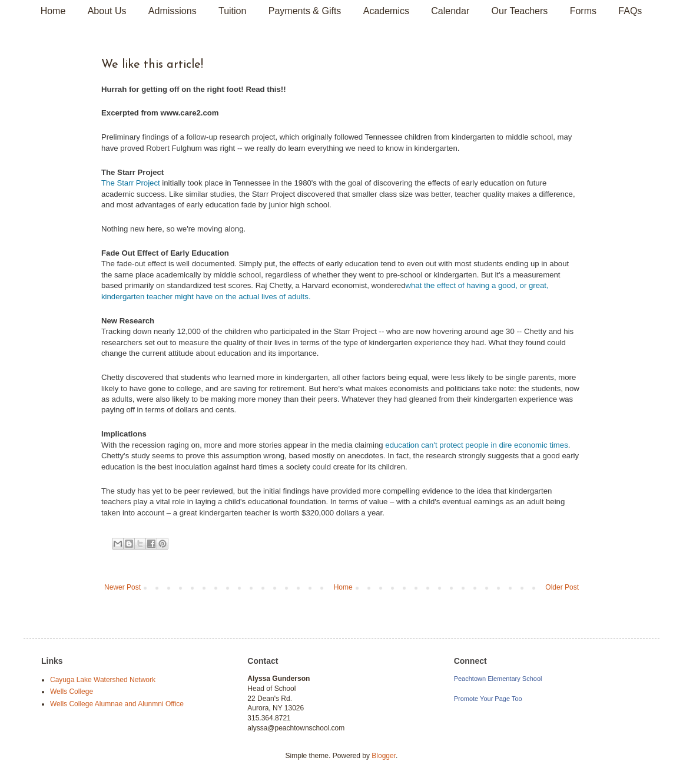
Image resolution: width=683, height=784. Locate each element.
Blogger (384, 756)
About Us (107, 11)
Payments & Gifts (305, 11)
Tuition (232, 11)
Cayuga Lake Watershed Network (103, 680)
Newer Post (122, 587)
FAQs (630, 11)
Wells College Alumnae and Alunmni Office (117, 704)
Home (53, 11)
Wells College (72, 692)
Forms (583, 11)
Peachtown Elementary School (498, 679)
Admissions (173, 11)
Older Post (562, 587)
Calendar (450, 11)
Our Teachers (520, 11)
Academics (386, 11)
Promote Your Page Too (488, 699)
